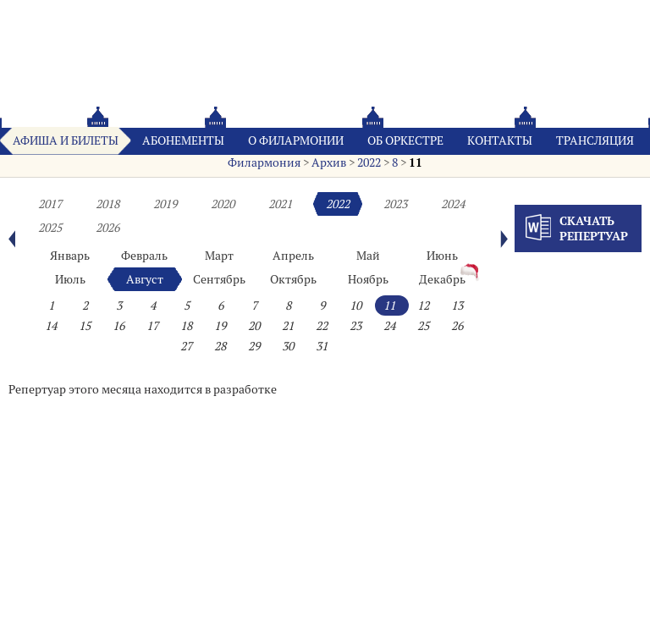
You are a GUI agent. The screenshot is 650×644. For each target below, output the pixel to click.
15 (85, 326)
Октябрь (293, 279)
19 (220, 326)
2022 (369, 162)
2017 (50, 204)
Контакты (500, 140)
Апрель (293, 256)
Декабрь (442, 279)
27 (186, 346)
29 (254, 346)
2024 (453, 204)
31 (322, 346)
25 (423, 326)
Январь (70, 256)
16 (118, 326)
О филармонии (296, 140)
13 (457, 305)
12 (423, 305)
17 (152, 326)
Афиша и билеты (66, 140)
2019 (165, 204)
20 (254, 326)
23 (355, 326)
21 (288, 326)
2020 (223, 204)
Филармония (264, 162)
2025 (50, 228)
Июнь (442, 256)
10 (355, 305)
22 (322, 326)
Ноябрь (368, 279)
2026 (107, 228)
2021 (280, 204)
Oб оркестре (405, 140)
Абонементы (183, 140)
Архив (329, 162)
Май (368, 256)
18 (186, 326)
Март (219, 256)
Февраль (144, 256)
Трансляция (595, 140)
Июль (70, 279)
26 (457, 326)
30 (288, 346)
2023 (395, 204)
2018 (107, 204)
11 (416, 162)
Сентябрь (219, 279)
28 (220, 346)
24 (389, 326)
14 (51, 326)
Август (145, 279)
